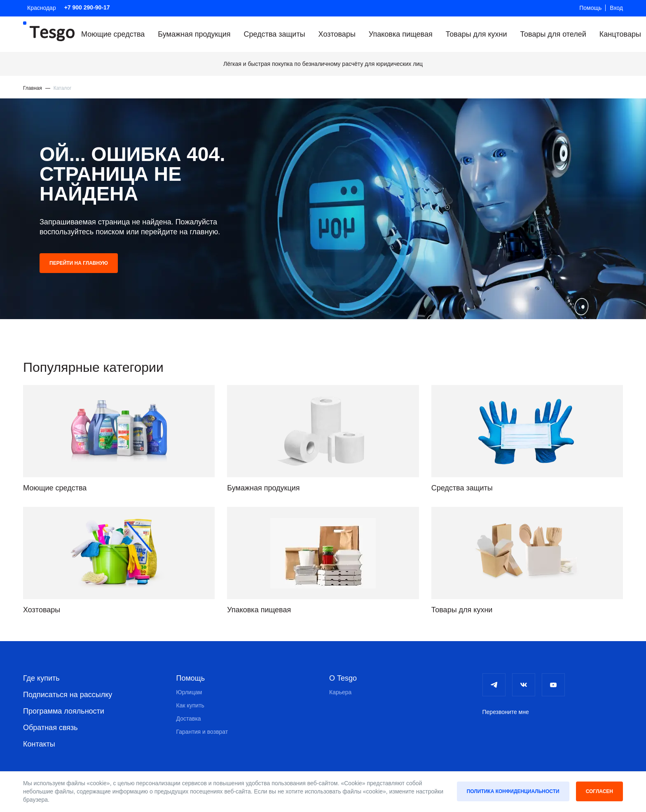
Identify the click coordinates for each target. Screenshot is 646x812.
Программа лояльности (64, 711)
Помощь (590, 8)
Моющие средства (113, 34)
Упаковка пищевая (401, 34)
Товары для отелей (553, 34)
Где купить (41, 678)
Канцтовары (620, 34)
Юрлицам (189, 692)
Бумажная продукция (194, 34)
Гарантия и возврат (202, 731)
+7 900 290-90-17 (87, 7)
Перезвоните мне (506, 712)
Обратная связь (50, 727)
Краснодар (42, 8)
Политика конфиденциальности (513, 791)
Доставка (189, 718)
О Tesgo (343, 678)
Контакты (39, 744)
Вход (616, 8)
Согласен (599, 791)
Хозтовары (337, 34)
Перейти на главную (79, 263)
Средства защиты (275, 34)
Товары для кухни (476, 34)
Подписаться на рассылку (68, 694)
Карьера (340, 692)
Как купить (190, 705)
